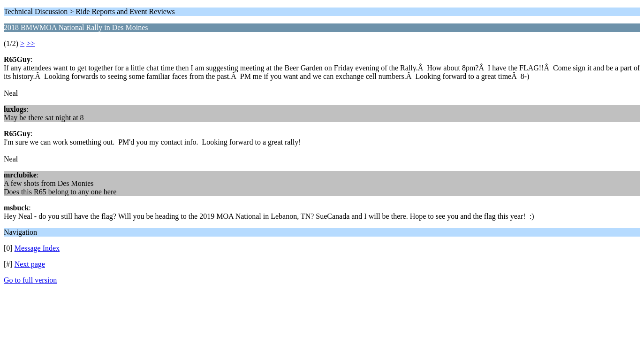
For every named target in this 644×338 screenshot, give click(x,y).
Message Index (37, 248)
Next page (30, 264)
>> (30, 43)
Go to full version (30, 280)
